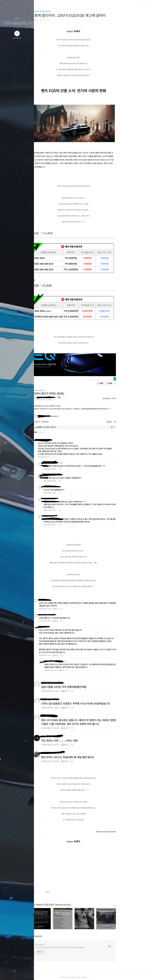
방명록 (13, 976)
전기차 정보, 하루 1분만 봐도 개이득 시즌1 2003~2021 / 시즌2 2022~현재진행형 (76, 948)
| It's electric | (17, 23)
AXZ (90, 977)
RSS (21, 976)
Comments (53, 936)
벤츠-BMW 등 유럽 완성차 (57, 11)
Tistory (102, 977)
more (131, 905)
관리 (30, 976)
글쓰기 (4, 976)
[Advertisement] (90, 867)
